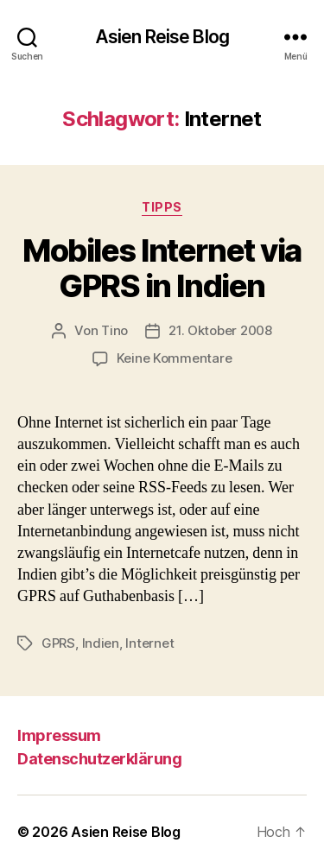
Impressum (59, 735)
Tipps (162, 207)
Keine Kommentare (175, 358)
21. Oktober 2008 (220, 330)
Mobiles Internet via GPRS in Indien (162, 268)
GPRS (58, 643)
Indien (101, 643)
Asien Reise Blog (162, 37)
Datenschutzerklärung (99, 759)
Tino (114, 330)
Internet (149, 643)
